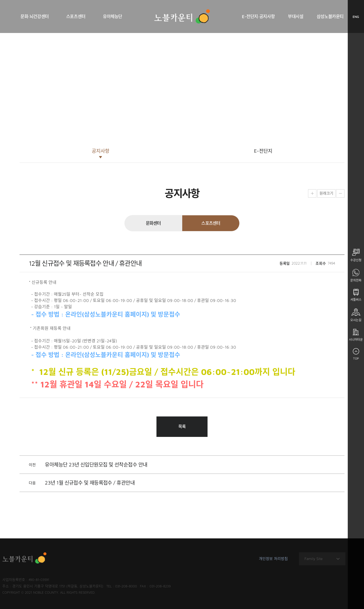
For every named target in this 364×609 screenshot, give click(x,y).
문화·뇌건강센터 (35, 16)
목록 (182, 427)
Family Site (322, 559)
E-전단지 (263, 151)
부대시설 (296, 16)
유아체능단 (112, 16)
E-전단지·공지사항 (258, 16)
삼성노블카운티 (330, 16)
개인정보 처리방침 (273, 559)
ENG (358, 18)
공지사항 (101, 151)
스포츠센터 (76, 16)
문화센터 (153, 223)
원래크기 (326, 193)
